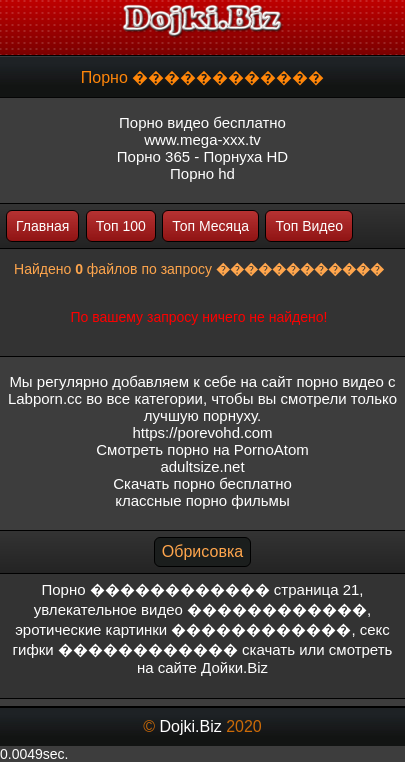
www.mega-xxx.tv (202, 139)
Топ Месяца (210, 226)
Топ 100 (121, 226)
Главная (42, 226)
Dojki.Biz (190, 726)
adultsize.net (202, 466)
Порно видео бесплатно (202, 122)
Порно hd (202, 173)
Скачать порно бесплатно (202, 483)
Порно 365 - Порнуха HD (202, 156)
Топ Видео (309, 226)
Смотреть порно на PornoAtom (202, 449)
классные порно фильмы (202, 500)
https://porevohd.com (202, 432)
